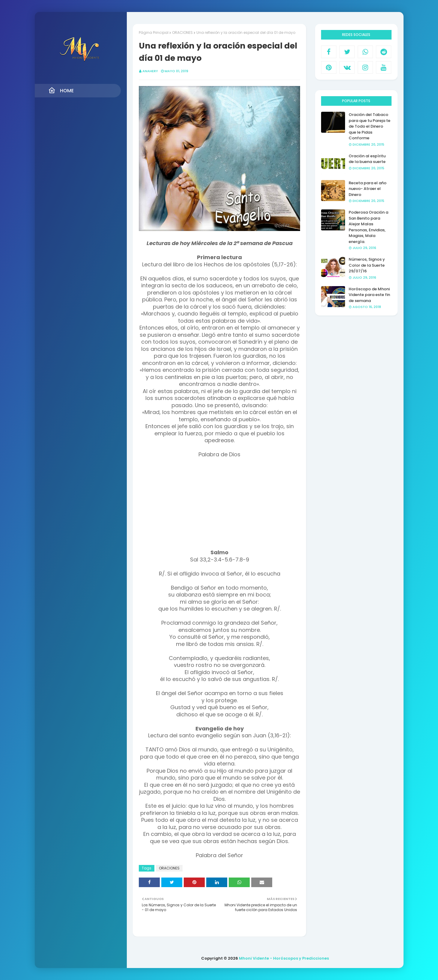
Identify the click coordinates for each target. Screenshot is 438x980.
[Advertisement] (219, 507)
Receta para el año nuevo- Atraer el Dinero (368, 189)
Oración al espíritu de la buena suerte (367, 159)
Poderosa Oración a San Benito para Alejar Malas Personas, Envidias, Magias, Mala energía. (368, 227)
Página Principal (154, 33)
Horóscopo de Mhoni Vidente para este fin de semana (369, 295)
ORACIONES (182, 33)
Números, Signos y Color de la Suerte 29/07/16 (367, 265)
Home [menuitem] (61, 90)
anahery (150, 71)
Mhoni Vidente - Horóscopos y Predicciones (284, 958)
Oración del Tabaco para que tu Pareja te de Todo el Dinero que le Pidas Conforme (369, 126)
